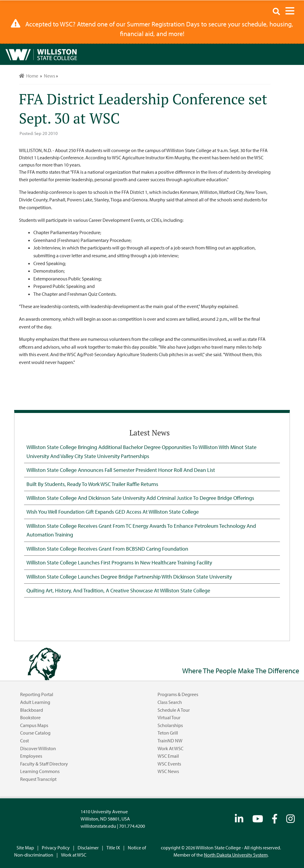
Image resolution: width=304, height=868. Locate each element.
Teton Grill (168, 733)
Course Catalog (35, 733)
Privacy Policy (56, 848)
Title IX (113, 848)
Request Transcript (38, 779)
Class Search (170, 702)
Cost (25, 741)
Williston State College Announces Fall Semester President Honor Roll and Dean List (121, 470)
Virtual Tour (169, 717)
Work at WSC (170, 748)
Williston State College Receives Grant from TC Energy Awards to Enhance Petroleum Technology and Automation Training (141, 530)
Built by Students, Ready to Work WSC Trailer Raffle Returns (92, 484)
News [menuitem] (49, 76)
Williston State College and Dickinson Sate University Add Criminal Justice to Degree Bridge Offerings (140, 498)
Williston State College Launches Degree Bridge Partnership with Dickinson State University (129, 576)
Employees (31, 756)
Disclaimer (88, 848)
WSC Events (169, 764)
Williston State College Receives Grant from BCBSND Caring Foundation (107, 549)
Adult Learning (35, 702)
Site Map (25, 848)
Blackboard (32, 710)
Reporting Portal (37, 694)
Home (29, 76)
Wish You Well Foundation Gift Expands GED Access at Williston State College (113, 512)
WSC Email (168, 756)
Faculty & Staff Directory (44, 764)
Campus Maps (34, 725)
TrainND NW (170, 741)
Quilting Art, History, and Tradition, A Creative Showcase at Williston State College (118, 590)
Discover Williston (38, 748)
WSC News (168, 771)
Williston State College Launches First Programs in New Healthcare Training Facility (119, 562)
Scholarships (170, 725)
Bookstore (30, 717)
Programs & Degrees (178, 694)
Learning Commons (40, 771)
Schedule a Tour (174, 710)
